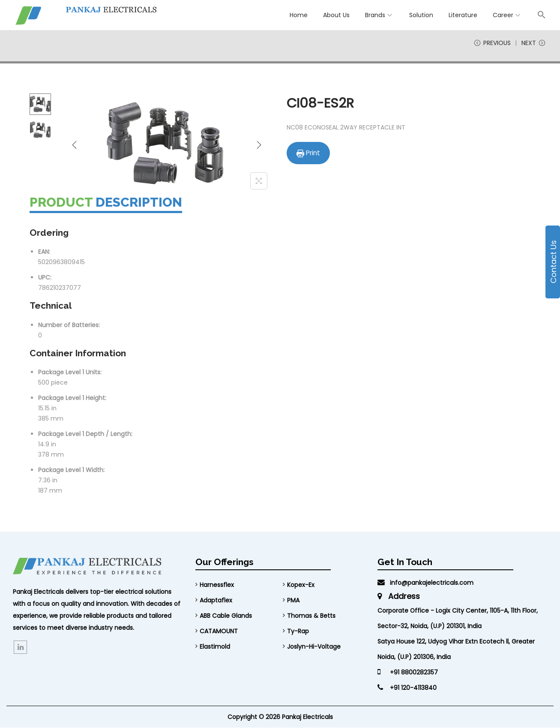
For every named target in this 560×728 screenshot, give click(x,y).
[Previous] (75, 145)
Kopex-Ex (301, 585)
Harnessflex (217, 585)
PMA (293, 601)
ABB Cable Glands (226, 616)
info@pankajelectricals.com (425, 583)
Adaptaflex (216, 601)
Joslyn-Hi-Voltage (314, 647)
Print (308, 153)
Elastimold (215, 647)
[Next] (259, 145)
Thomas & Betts (311, 616)
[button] (542, 15)
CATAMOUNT (219, 632)
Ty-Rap (298, 632)
